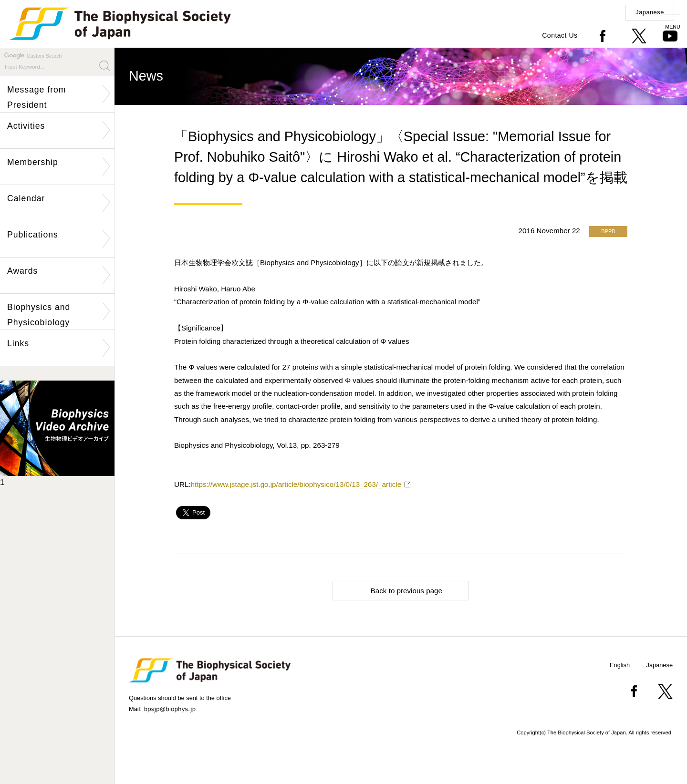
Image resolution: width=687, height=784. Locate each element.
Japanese (650, 12)
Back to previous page (392, 590)
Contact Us (560, 35)
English (620, 665)
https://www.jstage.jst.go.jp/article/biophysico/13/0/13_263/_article (296, 484)
